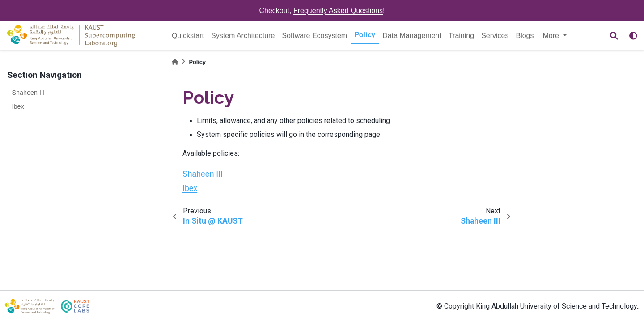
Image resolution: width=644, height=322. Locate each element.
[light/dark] (633, 36)
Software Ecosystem (314, 36)
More (552, 36)
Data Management (412, 36)
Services (495, 36)
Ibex (18, 106)
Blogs (525, 36)
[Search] (614, 36)
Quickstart (188, 36)
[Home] (175, 62)
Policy (365, 35)
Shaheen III (28, 93)
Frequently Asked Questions (338, 11)
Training (461, 36)
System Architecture (243, 36)
